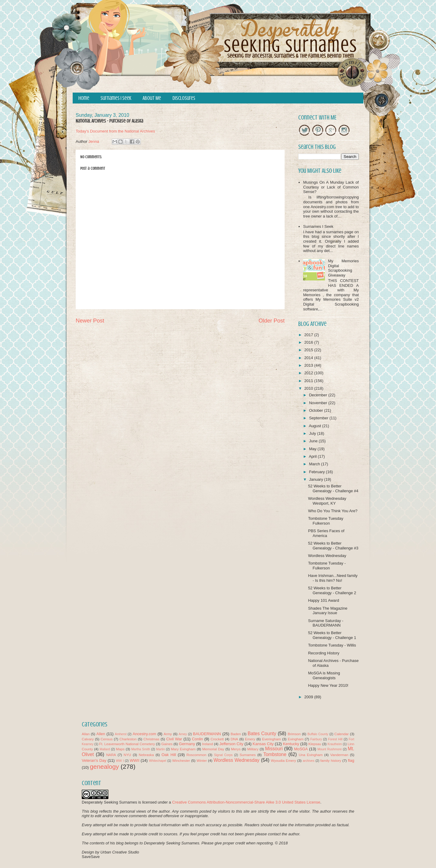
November (319, 403)
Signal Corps (223, 755)
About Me (152, 98)
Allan (86, 734)
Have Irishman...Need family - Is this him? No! (333, 578)
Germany (187, 744)
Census (107, 739)
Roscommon (197, 755)
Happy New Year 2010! (328, 685)
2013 (309, 365)
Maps (120, 749)
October (317, 410)
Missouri (274, 749)
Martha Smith (140, 749)
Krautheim (335, 744)
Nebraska (146, 755)
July (313, 433)
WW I (120, 761)
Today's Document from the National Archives (115, 131)
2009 (309, 697)
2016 (309, 342)
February (318, 472)
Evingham (296, 739)
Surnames (248, 755)
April (313, 456)
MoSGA (301, 749)
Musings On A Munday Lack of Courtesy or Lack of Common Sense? (331, 187)
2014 (309, 358)
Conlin (198, 739)
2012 (309, 373)
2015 (309, 350)
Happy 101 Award (323, 600)
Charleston (128, 739)
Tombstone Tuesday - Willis (332, 645)
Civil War (174, 739)
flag (351, 760)
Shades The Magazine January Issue (328, 611)
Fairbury (316, 739)
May (313, 449)
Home (84, 98)
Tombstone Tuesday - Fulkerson (327, 566)
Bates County (262, 734)
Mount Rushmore (329, 749)
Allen (101, 734)
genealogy (104, 766)
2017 (309, 335)
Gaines (167, 744)
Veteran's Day (94, 760)
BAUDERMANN (207, 734)
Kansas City (263, 744)
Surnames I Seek (116, 98)
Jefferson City (231, 744)
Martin (161, 749)
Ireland (208, 744)
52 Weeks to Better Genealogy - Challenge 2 (332, 590)
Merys (236, 749)
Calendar (341, 734)
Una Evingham (311, 755)
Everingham (271, 739)
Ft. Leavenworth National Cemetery (127, 744)
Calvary (88, 739)
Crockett (217, 739)
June (314, 441)
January (317, 479)
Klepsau (315, 744)
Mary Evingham (183, 749)
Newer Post (90, 321)
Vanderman (339, 755)
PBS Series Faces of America (326, 533)
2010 (309, 388)
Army (168, 734)
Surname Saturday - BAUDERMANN (325, 623)
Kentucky (291, 744)
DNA (235, 739)
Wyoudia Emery (284, 760)
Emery (250, 739)
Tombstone (275, 754)
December (319, 395)
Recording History (324, 653)
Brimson (294, 734)
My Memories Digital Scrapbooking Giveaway (343, 268)
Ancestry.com (144, 734)
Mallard (105, 749)
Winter (202, 760)
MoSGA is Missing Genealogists (324, 675)
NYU (127, 755)
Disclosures (184, 98)
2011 (309, 381)
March (315, 464)
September (319, 418)
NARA (111, 755)
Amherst (121, 734)
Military (253, 749)
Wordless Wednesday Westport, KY (327, 501)
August (315, 426)
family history (331, 760)
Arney (183, 734)
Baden (236, 734)
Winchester (181, 760)
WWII (135, 760)
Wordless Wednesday (327, 556)
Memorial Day (213, 749)
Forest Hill (335, 739)
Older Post (272, 321)
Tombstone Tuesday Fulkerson (325, 521)
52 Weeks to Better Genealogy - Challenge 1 (332, 635)
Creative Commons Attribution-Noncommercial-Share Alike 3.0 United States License (246, 802)
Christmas (152, 739)
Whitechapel (158, 761)
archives (309, 761)
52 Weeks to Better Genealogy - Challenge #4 (333, 488)
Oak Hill (169, 755)
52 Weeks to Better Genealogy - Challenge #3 (333, 546)
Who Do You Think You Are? (333, 511)
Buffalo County (318, 734)
